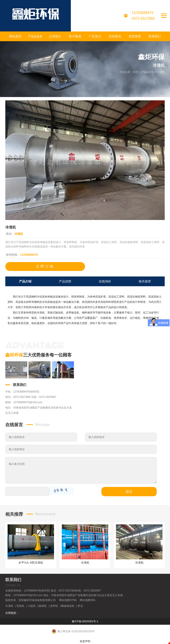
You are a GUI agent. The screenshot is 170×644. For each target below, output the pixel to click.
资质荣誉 (135, 36)
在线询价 (105, 281)
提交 (129, 491)
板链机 (43, 606)
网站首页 (15, 36)
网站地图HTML (68, 600)
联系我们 (155, 36)
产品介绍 (25, 281)
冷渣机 (161, 72)
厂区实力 (95, 36)
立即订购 (45, 266)
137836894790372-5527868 (143, 16)
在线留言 (14, 425)
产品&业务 (35, 36)
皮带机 (54, 606)
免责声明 (85, 641)
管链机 (20, 606)
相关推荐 (145, 281)
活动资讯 (115, 36)
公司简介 (55, 36)
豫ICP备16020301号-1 (85, 621)
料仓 (80, 606)
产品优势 (65, 281)
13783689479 (29, 255)
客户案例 (75, 36)
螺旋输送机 (68, 606)
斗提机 (32, 606)
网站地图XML (88, 600)
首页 (136, 72)
